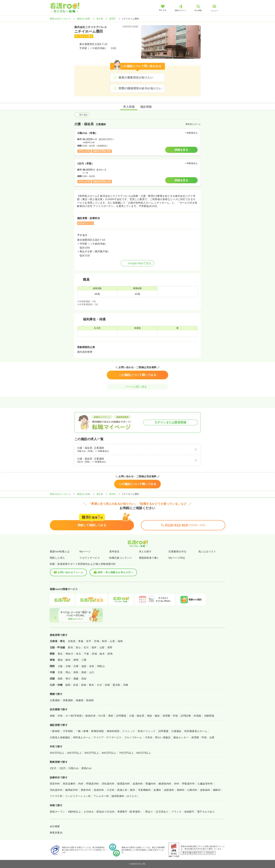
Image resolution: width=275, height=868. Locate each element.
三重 (84, 660)
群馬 (110, 654)
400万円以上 (74, 753)
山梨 (102, 647)
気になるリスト (207, 551)
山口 (92, 672)
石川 (86, 647)
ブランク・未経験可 (183, 812)
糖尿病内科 (165, 784)
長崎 (84, 685)
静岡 (76, 660)
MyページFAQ (177, 558)
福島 (120, 641)
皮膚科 (157, 790)
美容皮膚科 (69, 784)
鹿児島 (116, 685)
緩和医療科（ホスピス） (125, 796)
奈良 (92, 666)
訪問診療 (186, 716)
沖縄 (126, 685)
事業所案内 (56, 833)
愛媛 (76, 679)
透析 (111, 716)
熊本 (91, 685)
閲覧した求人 (57, 558)
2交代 (53, 768)
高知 (84, 679)
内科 (81, 784)
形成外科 (99, 790)
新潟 (70, 647)
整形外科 (86, 790)
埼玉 (78, 654)
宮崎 (107, 685)
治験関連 (209, 716)
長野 (110, 647)
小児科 (111, 790)
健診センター (181, 737)
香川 (68, 679)
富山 (78, 647)
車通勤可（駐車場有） (130, 812)
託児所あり (162, 812)
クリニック (129, 731)
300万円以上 (57, 753)
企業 (212, 737)
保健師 (80, 700)
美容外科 (55, 784)
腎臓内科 (151, 784)
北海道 (72, 641)
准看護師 (68, 700)
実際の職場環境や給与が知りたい (140, 88)
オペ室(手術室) (74, 716)
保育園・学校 (170, 716)
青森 (81, 641)
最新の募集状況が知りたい (136, 77)
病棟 (52, 716)
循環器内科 (123, 784)
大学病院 (68, 731)
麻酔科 (217, 790)
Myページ (85, 551)
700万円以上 (126, 753)
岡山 (68, 672)
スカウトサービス (90, 558)
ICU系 (102, 716)
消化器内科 (108, 784)
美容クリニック (147, 731)
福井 (94, 647)
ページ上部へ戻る (137, 387)
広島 (60, 672)
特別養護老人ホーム (196, 731)
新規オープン (57, 812)
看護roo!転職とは (60, 551)
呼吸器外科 (188, 784)
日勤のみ (73, 768)
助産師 (90, 700)
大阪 (60, 666)
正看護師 (55, 700)
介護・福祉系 (137, 716)
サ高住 (149, 737)
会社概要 (55, 826)
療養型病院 (98, 731)
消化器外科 (56, 790)
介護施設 (176, 731)
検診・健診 (153, 716)
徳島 (60, 679)
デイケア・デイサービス (107, 737)
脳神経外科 (72, 790)
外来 (60, 716)
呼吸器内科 (92, 784)
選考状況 (114, 551)
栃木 (102, 654)
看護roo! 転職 (83, 19)
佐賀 (76, 685)
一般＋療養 (82, 731)
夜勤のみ (86, 768)
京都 (68, 666)
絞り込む (82, 115)
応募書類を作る (177, 551)
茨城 (94, 654)
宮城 (97, 641)
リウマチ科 (56, 796)
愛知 (60, 660)
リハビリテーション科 (78, 796)
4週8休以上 (74, 812)
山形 (112, 641)
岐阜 (68, 660)
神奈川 (69, 654)
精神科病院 (113, 731)
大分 (99, 685)
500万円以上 (92, 753)
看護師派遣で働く (149, 558)
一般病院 (55, 731)
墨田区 (113, 19)
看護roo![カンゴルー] (60, 19)
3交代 (62, 768)
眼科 (133, 790)
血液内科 (138, 784)
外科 (177, 784)
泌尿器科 (169, 790)
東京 (60, 654)
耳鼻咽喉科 (144, 790)
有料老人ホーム (82, 737)
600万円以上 (109, 753)
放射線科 (205, 790)
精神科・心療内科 (187, 790)
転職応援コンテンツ (121, 558)
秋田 (104, 641)
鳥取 (76, 672)
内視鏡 (197, 716)
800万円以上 (144, 753)
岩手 (89, 641)
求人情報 (129, 107)
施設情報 (146, 107)
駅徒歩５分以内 (105, 812)
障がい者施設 (163, 737)
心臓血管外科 (205, 784)
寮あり (149, 812)
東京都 (100, 19)
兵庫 (76, 666)
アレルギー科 (101, 796)
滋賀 (84, 666)
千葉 (86, 654)
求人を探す (145, 551)
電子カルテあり (206, 812)
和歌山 (101, 666)
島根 (84, 672)
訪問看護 (121, 716)
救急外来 (90, 716)
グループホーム (133, 737)
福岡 (68, 685)
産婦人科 (122, 790)
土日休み (89, 812)
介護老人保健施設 (60, 737)
